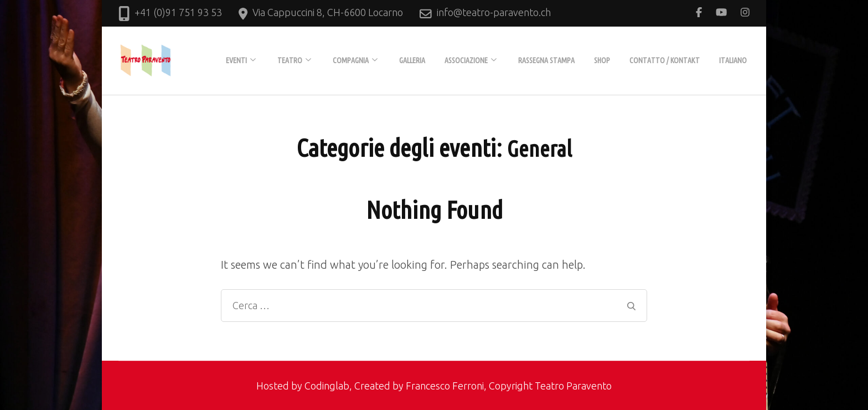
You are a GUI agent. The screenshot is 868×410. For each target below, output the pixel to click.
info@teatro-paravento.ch (494, 12)
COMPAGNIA (351, 60)
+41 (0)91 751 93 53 (178, 12)
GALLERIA (412, 60)
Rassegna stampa (546, 60)
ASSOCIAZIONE (466, 60)
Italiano (733, 60)
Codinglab (327, 386)
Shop (602, 60)
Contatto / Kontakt (665, 60)
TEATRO (290, 60)
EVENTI (236, 60)
